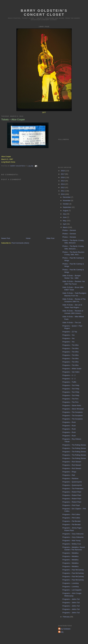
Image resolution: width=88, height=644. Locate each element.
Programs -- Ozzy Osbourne (73, 534)
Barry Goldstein (65, 629)
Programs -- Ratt (69, 475)
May (65, 221)
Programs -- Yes (68, 335)
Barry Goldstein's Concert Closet (44, 13)
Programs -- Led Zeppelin (72, 590)
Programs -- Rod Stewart (72, 462)
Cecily (61, 632)
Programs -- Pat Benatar (71, 521)
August (66, 211)
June (65, 217)
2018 (63, 171)
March (65, 227)
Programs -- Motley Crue (72, 544)
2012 (63, 187)
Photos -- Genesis (69, 230)
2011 (63, 191)
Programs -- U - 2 (69, 375)
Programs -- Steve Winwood (73, 409)
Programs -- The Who (70, 345)
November (67, 201)
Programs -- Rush (69, 422)
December (67, 197)
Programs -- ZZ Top (70, 332)
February (67, 617)
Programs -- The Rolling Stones (74, 445)
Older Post (50, 238)
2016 (63, 177)
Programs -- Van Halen (71, 372)
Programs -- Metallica (70, 553)
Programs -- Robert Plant (72, 492)
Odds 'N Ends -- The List (72, 323)
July (65, 214)
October (66, 204)
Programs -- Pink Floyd (71, 505)
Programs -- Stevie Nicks (72, 405)
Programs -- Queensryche (72, 482)
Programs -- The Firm (70, 399)
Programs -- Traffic (69, 382)
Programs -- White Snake (72, 369)
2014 (63, 181)
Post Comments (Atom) (20, 243)
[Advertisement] (71, 123)
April (65, 224)
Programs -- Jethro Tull (71, 599)
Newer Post (6, 238)
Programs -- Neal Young (71, 540)
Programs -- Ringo (69, 472)
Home (28, 238)
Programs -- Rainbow (70, 478)
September (67, 207)
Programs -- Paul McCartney (73, 570)
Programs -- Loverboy (71, 583)
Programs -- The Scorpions (72, 412)
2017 (63, 174)
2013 (63, 184)
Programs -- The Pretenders (73, 489)
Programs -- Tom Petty (71, 385)
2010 (63, 194)
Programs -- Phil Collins (71, 514)
